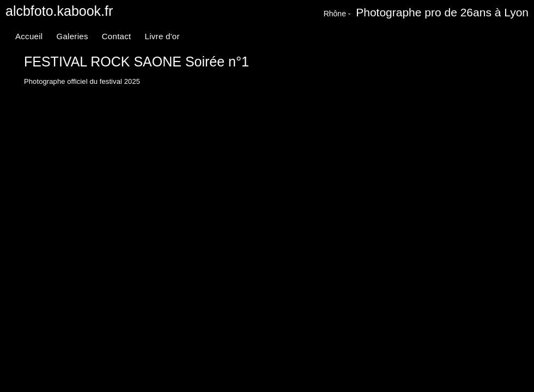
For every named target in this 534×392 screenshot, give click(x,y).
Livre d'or (162, 36)
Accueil (29, 36)
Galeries (72, 36)
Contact (117, 36)
